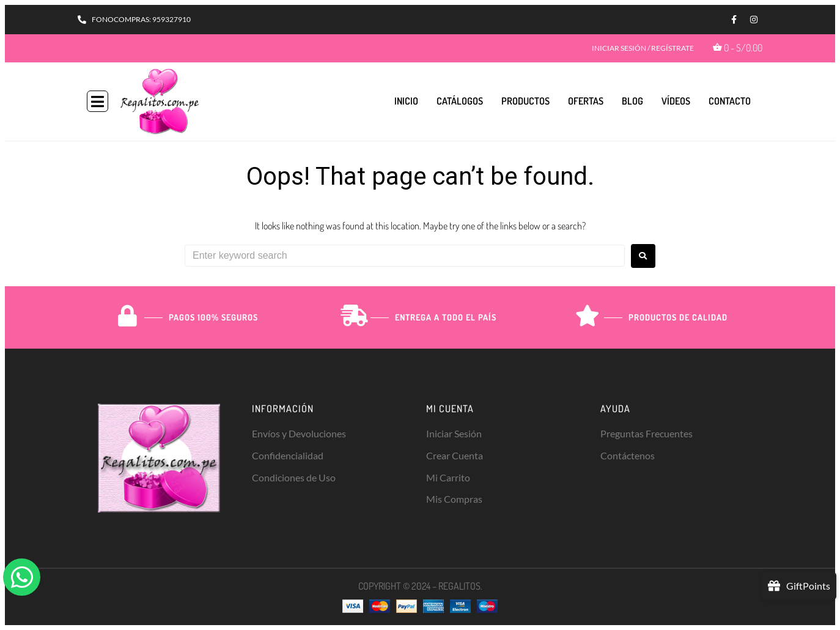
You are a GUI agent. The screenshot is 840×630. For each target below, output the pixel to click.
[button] (98, 101)
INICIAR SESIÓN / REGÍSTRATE (643, 48)
